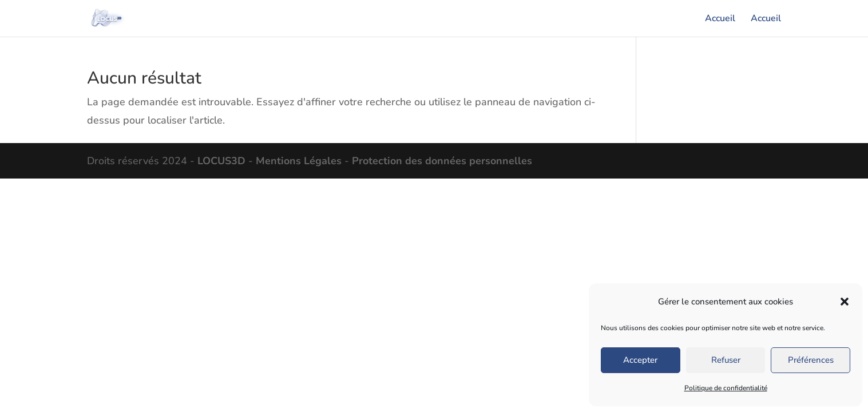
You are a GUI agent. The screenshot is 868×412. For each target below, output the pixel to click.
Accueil (720, 19)
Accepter (640, 360)
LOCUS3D (221, 161)
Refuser (726, 360)
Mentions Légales (299, 161)
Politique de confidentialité (726, 388)
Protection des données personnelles (442, 161)
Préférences (811, 360)
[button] (845, 302)
